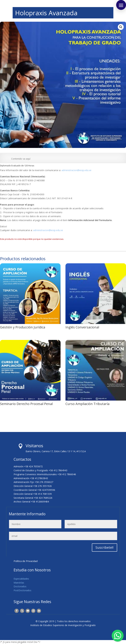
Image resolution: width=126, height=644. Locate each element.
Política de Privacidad (26, 561)
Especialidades (21, 579)
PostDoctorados (22, 590)
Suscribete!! (105, 547)
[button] (121, 27)
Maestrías (19, 583)
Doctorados (20, 586)
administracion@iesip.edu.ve (76, 170)
